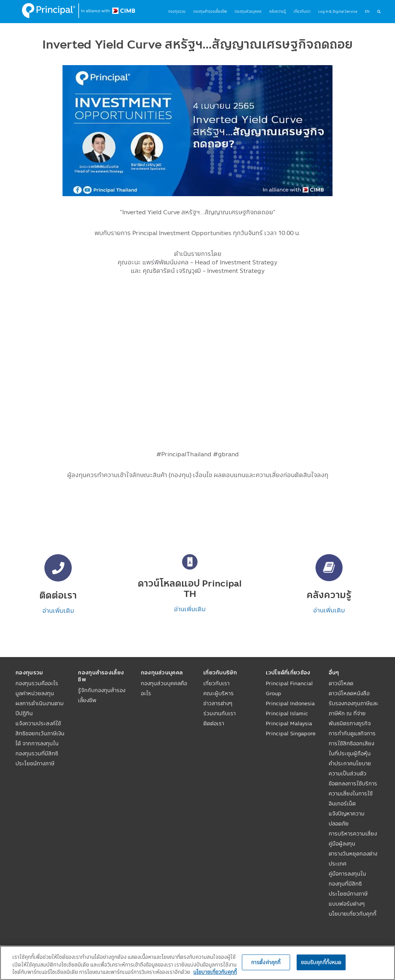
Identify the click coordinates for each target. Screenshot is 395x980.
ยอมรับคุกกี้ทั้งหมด (321, 962)
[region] (197, 963)
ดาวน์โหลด (341, 683)
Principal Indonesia (290, 703)
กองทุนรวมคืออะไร (37, 683)
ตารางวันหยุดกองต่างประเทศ (353, 859)
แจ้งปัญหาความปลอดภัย (347, 819)
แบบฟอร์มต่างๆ (347, 904)
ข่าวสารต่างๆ (218, 703)
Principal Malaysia (289, 723)
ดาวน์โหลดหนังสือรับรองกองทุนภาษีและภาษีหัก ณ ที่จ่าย (354, 703)
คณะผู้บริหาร (219, 693)
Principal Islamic (287, 713)
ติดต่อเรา (214, 723)
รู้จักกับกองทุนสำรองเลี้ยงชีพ (102, 695)
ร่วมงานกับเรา (219, 713)
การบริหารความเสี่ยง (353, 834)
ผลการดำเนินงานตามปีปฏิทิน (40, 708)
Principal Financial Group (289, 688)
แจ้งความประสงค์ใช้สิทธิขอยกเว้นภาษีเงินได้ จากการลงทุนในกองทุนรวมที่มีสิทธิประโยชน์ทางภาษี (40, 743)
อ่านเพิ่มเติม (58, 610)
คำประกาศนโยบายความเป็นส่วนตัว (350, 768)
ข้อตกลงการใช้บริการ (353, 783)
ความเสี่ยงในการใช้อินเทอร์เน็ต (351, 798)
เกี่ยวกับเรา (216, 683)
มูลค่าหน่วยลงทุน (35, 693)
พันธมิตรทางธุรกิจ (350, 723)
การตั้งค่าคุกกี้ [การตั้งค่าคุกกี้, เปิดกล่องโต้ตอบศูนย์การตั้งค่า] (266, 962)
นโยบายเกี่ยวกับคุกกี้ (353, 914)
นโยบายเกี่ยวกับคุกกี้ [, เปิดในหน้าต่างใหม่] (215, 972)
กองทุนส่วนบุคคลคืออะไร (164, 688)
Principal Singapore (291, 733)
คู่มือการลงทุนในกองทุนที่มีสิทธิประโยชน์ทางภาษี (348, 884)
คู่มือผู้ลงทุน (342, 844)
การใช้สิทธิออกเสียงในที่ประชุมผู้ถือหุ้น (351, 748)
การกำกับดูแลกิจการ (352, 733)
